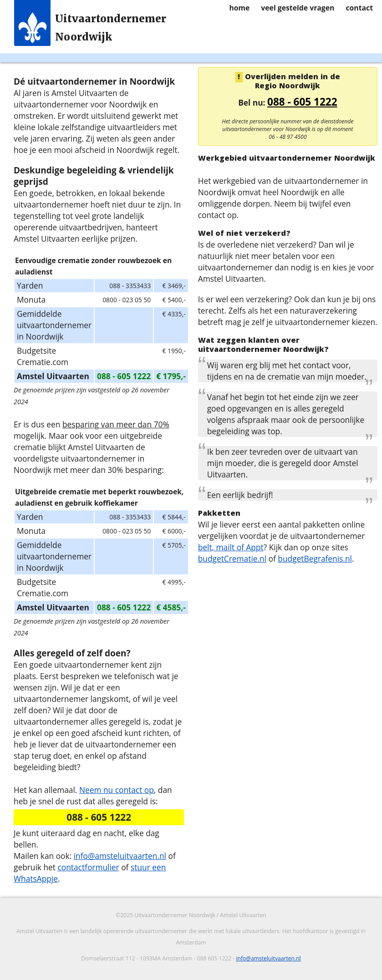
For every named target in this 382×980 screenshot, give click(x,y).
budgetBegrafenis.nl (315, 559)
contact (359, 8)
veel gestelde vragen (298, 8)
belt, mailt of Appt (231, 547)
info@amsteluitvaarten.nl (120, 856)
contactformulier (88, 867)
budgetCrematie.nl (232, 559)
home (239, 8)
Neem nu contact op (117, 790)
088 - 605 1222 (302, 102)
